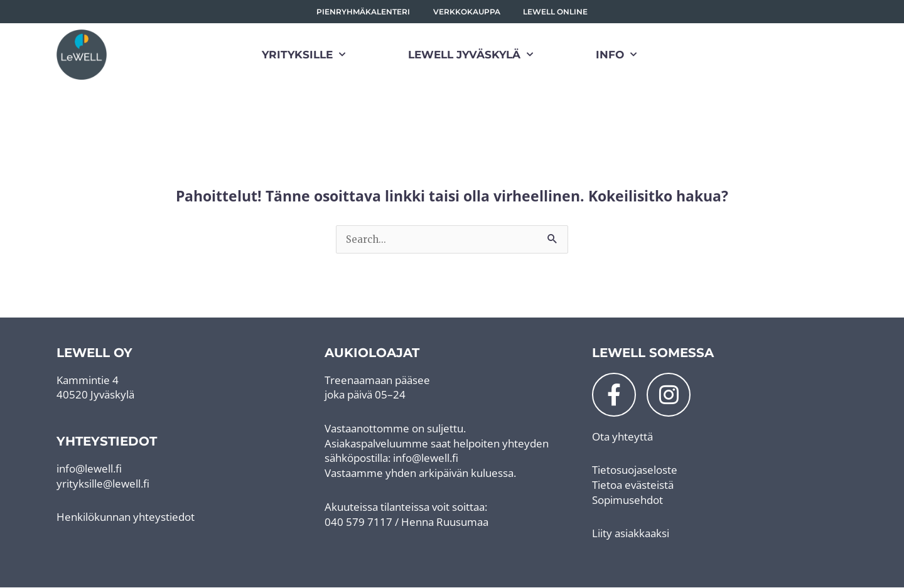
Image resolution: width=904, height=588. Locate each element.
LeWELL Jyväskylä (471, 55)
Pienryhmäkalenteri (363, 12)
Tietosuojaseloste (635, 470)
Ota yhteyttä (622, 436)
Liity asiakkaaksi (631, 534)
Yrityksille (304, 55)
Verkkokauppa (467, 12)
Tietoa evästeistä (633, 485)
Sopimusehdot (627, 500)
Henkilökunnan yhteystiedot (126, 517)
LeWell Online (556, 12)
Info (616, 55)
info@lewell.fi (89, 469)
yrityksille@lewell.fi (103, 484)
